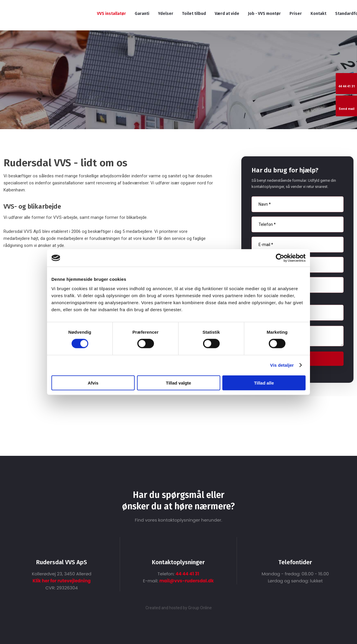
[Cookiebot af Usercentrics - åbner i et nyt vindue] (280, 258)
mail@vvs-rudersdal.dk (186, 581)
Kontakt (318, 14)
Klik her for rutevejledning (61, 581)
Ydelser (166, 14)
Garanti (142, 14)
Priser (296, 14)
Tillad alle (264, 383)
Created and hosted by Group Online (179, 608)
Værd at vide (227, 14)
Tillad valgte (178, 383)
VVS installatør (111, 14)
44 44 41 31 (187, 574)
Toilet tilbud (194, 14)
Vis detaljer (282, 365)
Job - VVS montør (264, 14)
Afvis (93, 383)
